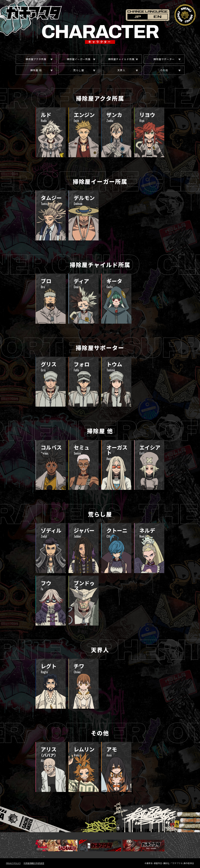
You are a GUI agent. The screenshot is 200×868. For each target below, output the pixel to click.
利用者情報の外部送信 (34, 863)
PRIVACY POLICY (13, 863)
